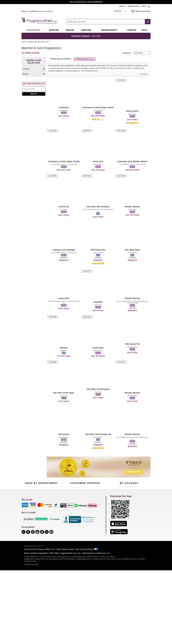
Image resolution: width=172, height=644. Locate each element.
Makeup (70, 30)
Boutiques (25, 530)
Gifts (144, 30)
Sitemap (97, 517)
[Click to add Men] (34, 76)
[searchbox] (106, 22)
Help (144, 6)
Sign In (122, 6)
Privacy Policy (44, 604)
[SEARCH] (148, 22)
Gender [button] (34, 69)
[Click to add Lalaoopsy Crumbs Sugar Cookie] (33, 144)
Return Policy (85, 511)
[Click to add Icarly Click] (33, 131)
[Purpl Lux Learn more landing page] (129, 523)
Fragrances (33, 30)
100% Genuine (85, 528)
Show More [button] (144, 74)
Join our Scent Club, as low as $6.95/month (86, 2)
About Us (68, 519)
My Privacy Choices (85, 604)
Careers (97, 528)
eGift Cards (69, 523)
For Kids (53, 511)
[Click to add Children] (34, 73)
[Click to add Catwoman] (33, 117)
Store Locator (85, 533)
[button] (26, 95)
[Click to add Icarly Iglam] (33, 134)
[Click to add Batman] (33, 111)
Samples (39, 515)
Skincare (54, 30)
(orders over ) (37, 11)
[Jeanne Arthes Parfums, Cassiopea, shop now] (34, 195)
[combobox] (109, 22)
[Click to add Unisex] (34, 79)
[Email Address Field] (34, 158)
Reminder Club (129, 515)
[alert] (121, 11)
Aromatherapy (41, 523)
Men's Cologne (27, 522)
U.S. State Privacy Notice (63, 604)
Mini (51, 528)
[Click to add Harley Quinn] (33, 124)
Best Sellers (40, 528)
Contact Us (69, 515)
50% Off (39, 511)
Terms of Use (30, 604)
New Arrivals (54, 523)
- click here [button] (86, 36)
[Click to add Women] (34, 82)
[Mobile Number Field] (100, 493)
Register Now (114, 515)
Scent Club (40, 536)
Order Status (133, 6)
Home (24, 42)
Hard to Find (54, 532)
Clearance (40, 532)
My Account (113, 511)
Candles (53, 519)
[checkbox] (34, 74)
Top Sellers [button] (139, 53)
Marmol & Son (84, 59)
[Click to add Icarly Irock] (33, 136)
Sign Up (34, 163)
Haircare (86, 30)
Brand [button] (34, 87)
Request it (64, 260)
